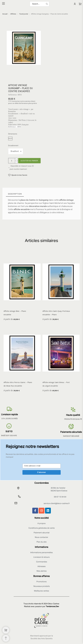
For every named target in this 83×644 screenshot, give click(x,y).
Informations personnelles (41, 553)
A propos (41, 524)
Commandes (42, 562)
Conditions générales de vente (42, 528)
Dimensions (13, 134)
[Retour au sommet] (6, 638)
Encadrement (13, 146)
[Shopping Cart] (6, 630)
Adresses (41, 567)
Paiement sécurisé (42, 533)
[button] (18, 175)
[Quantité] (12, 161)
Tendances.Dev (52, 607)
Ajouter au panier (29, 161)
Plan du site (42, 542)
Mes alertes (42, 571)
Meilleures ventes (41, 591)
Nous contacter (41, 537)
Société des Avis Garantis (41, 639)
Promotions (41, 582)
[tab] (15, 194)
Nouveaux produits (42, 586)
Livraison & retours (41, 557)
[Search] (39, 4)
